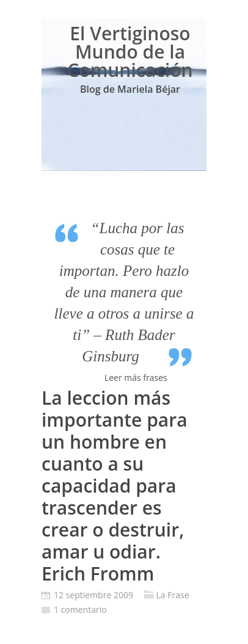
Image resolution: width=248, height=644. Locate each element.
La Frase (173, 595)
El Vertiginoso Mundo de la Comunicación (130, 52)
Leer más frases (136, 378)
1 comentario (80, 610)
